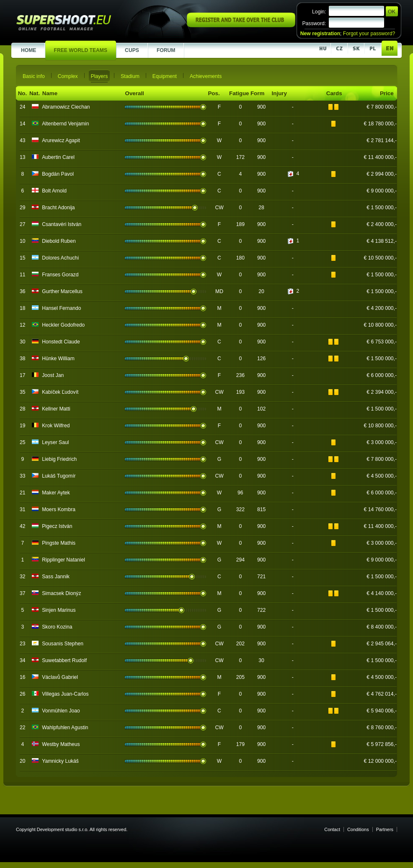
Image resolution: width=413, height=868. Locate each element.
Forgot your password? (369, 34)
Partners (385, 829)
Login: (319, 12)
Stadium (130, 76)
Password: (314, 23)
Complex (68, 76)
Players (99, 76)
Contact (332, 829)
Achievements (206, 76)
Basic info (34, 76)
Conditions (358, 829)
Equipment (165, 76)
